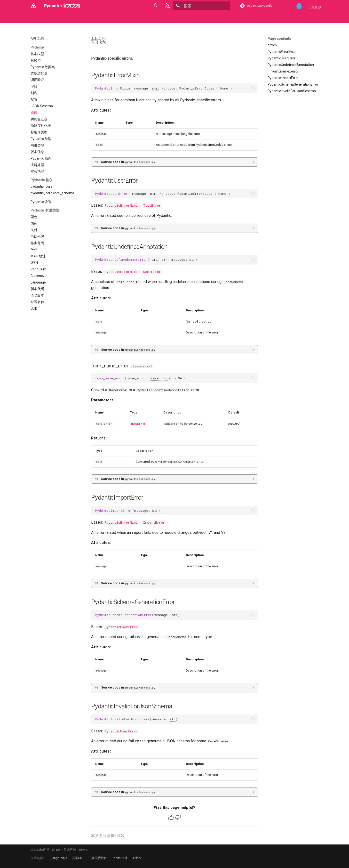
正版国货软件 (98, 858)
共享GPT (78, 858)
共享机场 (315, 8)
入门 (34, 18)
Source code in (129, 162)
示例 (78, 18)
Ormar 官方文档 (196, 18)
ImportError (154, 522)
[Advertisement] (293, 131)
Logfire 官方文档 (131, 18)
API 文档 (62, 18)
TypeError (152, 205)
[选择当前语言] (167, 6)
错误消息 (94, 18)
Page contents (279, 39)
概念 (47, 18)
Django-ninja (58, 858)
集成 (110, 18)
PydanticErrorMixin (122, 205)
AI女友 (137, 858)
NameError (152, 272)
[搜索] (201, 6)
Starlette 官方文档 (164, 18)
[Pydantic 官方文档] (33, 6)
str (155, 88)
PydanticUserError (121, 627)
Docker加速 (120, 858)
